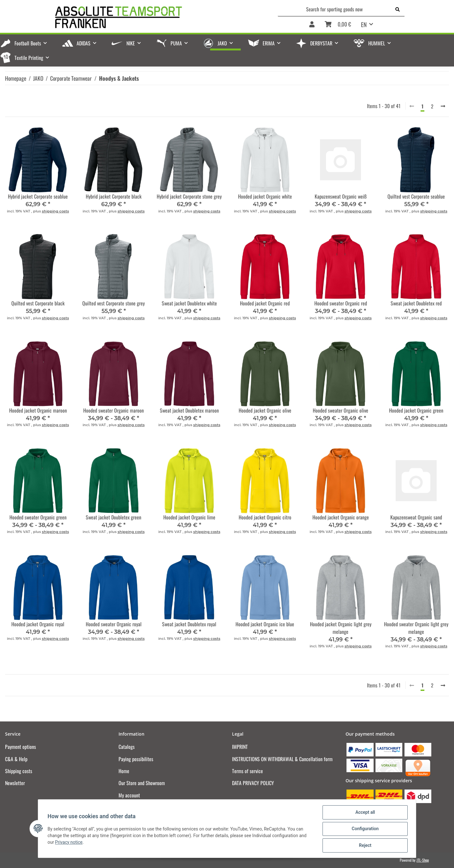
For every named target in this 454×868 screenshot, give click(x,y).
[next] (443, 106)
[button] (312, 25)
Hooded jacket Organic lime (189, 517)
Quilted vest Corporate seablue (416, 196)
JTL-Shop (423, 860)
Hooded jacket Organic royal (38, 624)
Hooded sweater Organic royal (114, 624)
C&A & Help (16, 759)
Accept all (364, 813)
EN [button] (364, 24)
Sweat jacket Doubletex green (113, 517)
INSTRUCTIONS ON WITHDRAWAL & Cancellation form (282, 759)
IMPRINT (240, 747)
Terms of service (247, 771)
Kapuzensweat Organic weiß (341, 196)
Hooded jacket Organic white (265, 196)
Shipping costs (19, 771)
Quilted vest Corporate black (38, 303)
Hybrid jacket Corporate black (114, 196)
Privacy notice (70, 842)
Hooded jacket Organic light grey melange (341, 628)
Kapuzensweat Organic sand (416, 517)
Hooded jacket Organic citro (265, 517)
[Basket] (338, 25)
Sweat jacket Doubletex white (189, 303)
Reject (364, 846)
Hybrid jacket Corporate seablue (38, 196)
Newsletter (15, 783)
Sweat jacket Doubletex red (416, 303)
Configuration (364, 829)
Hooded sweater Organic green (38, 517)
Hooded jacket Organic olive (265, 410)
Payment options (20, 747)
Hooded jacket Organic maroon (38, 410)
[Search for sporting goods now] (334, 9)
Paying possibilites (136, 759)
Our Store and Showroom (142, 783)
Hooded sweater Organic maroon (113, 410)
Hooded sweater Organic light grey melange (416, 628)
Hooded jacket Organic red (265, 303)
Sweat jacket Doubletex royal (189, 624)
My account (129, 795)
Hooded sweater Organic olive (340, 410)
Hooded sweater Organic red (341, 303)
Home (124, 771)
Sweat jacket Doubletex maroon (189, 410)
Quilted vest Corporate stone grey (113, 303)
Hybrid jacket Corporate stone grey (189, 196)
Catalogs (127, 747)
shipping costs (55, 211)
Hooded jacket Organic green (416, 410)
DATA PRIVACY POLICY (253, 783)
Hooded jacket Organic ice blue (265, 624)
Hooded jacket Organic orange (341, 517)
